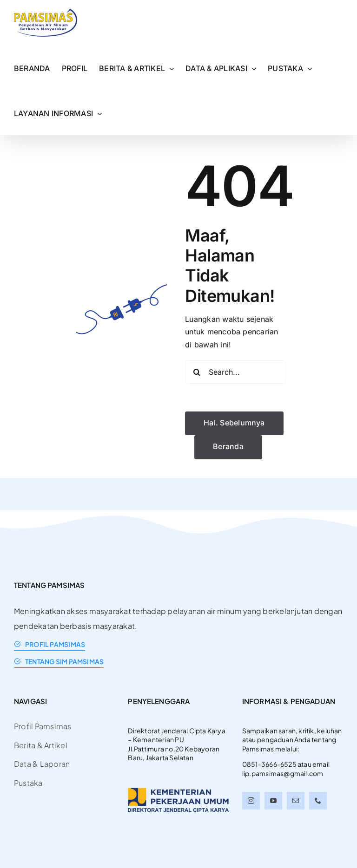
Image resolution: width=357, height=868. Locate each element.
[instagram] (251, 801)
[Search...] (235, 372)
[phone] (318, 801)
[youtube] (273, 801)
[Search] (197, 372)
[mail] (296, 801)
